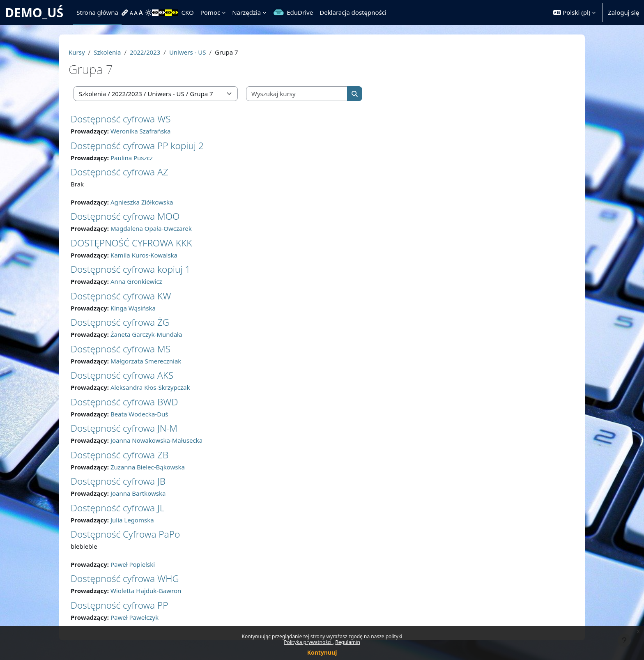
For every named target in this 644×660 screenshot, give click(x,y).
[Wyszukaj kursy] (297, 94)
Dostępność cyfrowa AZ (120, 172)
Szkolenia (107, 52)
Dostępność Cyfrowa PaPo (125, 534)
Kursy (77, 52)
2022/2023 (145, 52)
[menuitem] (126, 13)
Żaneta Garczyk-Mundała (146, 334)
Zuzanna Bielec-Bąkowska (148, 467)
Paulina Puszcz (132, 158)
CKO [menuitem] (188, 12)
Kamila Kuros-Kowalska (144, 255)
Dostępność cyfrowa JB (118, 481)
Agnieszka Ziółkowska (142, 202)
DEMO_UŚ (34, 13)
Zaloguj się (623, 12)
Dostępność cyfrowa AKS (122, 375)
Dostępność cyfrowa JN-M (124, 428)
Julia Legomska (132, 520)
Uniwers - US (188, 52)
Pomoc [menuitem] (210, 12)
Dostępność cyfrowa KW (121, 296)
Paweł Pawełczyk (135, 617)
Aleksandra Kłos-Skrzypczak (150, 387)
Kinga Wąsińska (133, 308)
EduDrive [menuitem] (300, 12)
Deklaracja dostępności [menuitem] (353, 12)
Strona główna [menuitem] (97, 12)
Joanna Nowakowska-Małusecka (156, 440)
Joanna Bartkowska (138, 493)
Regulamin (348, 642)
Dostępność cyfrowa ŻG (120, 322)
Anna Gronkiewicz (136, 281)
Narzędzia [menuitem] (246, 12)
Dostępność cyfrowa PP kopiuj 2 (137, 146)
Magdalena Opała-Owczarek (151, 228)
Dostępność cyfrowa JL (117, 508)
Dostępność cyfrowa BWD (124, 402)
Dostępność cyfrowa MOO (125, 216)
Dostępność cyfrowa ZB (120, 455)
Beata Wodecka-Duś (139, 414)
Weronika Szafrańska (141, 131)
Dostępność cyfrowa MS (121, 349)
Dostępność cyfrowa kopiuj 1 (130, 269)
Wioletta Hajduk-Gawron (146, 591)
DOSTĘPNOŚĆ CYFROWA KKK (131, 243)
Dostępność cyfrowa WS (121, 119)
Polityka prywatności (308, 642)
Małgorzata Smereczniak (146, 361)
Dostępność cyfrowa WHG (125, 578)
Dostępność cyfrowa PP (120, 605)
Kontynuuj (322, 652)
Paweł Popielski (133, 564)
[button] (574, 13)
